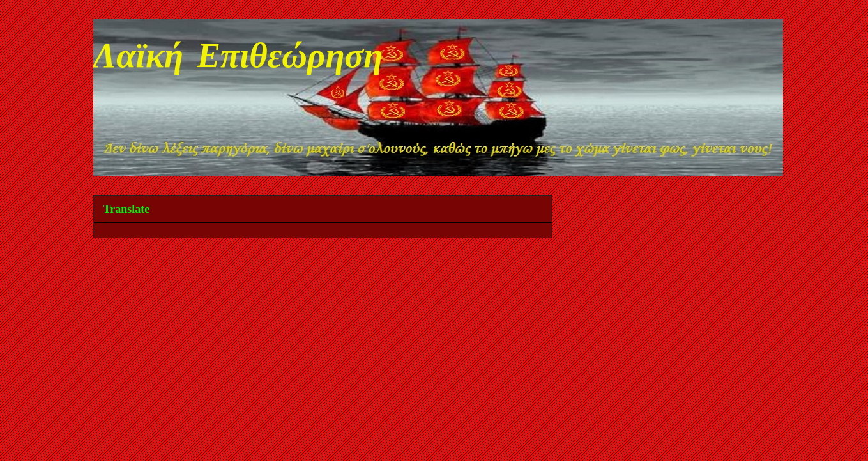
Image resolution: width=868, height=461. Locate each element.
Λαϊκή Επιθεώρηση (238, 59)
